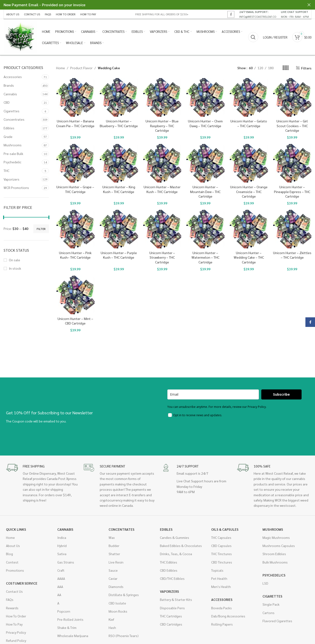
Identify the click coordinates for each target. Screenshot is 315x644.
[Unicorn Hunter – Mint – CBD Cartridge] (75, 295)
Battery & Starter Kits (176, 599)
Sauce (113, 570)
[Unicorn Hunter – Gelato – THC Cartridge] (249, 97)
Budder (114, 546)
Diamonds (116, 587)
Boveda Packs (222, 608)
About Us (13, 546)
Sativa (62, 554)
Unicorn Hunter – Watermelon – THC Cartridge (205, 257)
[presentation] (204, 433)
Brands (9, 85)
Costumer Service (22, 583)
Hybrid (62, 546)
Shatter (114, 554)
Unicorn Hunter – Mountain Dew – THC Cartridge (205, 191)
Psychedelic (12, 162)
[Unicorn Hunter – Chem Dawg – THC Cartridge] (205, 97)
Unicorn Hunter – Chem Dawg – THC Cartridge (205, 123)
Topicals (217, 570)
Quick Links (16, 529)
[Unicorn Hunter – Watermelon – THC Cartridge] (205, 229)
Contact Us (14, 591)
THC (6, 171)
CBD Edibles (169, 570)
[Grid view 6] (286, 68)
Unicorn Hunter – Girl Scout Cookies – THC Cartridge (292, 126)
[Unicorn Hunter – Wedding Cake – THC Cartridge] (249, 229)
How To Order (16, 616)
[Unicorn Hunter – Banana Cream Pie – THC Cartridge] (75, 97)
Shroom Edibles (274, 554)
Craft (61, 570)
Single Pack (271, 604)
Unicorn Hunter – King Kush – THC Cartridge (119, 189)
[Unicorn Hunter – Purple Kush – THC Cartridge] (119, 229)
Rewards (12, 608)
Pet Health (219, 578)
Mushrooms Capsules (279, 546)
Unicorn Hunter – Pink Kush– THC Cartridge (75, 255)
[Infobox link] (258, 14)
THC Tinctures (222, 554)
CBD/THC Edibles (172, 578)
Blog (9, 554)
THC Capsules (221, 537)
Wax (112, 537)
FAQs (10, 599)
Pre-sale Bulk (13, 154)
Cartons (268, 613)
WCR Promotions (16, 188)
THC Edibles (169, 562)
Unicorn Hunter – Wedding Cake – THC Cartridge (249, 257)
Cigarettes (12, 111)
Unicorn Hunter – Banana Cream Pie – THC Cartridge (75, 123)
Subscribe (281, 394)
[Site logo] (20, 37)
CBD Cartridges (171, 624)
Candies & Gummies (175, 537)
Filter (41, 229)
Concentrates (14, 119)
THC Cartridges (171, 616)
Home (61, 68)
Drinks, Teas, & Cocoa (176, 554)
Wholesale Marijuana (73, 636)
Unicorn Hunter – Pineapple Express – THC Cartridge (292, 191)
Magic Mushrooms (276, 537)
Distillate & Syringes (124, 595)
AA (59, 595)
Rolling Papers (222, 624)
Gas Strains (66, 562)
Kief (111, 619)
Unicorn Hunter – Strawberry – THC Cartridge (162, 257)
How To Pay (14, 624)
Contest (12, 562)
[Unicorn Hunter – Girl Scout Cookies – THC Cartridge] (292, 97)
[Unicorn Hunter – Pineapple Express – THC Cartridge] (292, 163)
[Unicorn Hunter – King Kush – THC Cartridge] (119, 163)
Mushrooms (13, 145)
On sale (15, 260)
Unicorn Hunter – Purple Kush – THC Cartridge (119, 255)
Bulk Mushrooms (275, 562)
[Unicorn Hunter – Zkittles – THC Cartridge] (292, 229)
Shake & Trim (67, 627)
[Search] (253, 37)
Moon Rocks (118, 611)
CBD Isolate (117, 603)
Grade (8, 137)
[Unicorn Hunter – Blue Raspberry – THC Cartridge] (162, 97)
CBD (7, 102)
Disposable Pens (172, 608)
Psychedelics (274, 575)
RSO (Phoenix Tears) (124, 636)
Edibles (9, 128)
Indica (62, 537)
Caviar (113, 578)
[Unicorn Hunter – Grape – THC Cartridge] (75, 163)
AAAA (61, 578)
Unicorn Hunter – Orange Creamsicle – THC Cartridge (249, 191)
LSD (265, 583)
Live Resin (116, 562)
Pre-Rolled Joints (70, 619)
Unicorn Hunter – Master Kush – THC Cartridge (162, 189)
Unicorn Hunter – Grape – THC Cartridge (75, 189)
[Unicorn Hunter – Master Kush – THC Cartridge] (162, 163)
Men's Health (221, 587)
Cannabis (10, 94)
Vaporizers (12, 179)
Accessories (13, 77)
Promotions (15, 570)
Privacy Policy (16, 632)
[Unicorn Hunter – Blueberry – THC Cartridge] (119, 97)
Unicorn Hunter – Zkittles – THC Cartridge (292, 255)
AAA (60, 587)
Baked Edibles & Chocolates (181, 546)
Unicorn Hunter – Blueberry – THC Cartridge (119, 123)
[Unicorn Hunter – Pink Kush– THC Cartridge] (75, 229)
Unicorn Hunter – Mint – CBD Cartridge (75, 321)
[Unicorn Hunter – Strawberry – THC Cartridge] (162, 229)
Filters (306, 68)
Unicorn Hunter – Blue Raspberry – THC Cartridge (162, 126)
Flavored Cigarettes (277, 621)
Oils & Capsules (225, 529)
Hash (112, 627)
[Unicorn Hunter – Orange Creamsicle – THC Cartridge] (249, 163)
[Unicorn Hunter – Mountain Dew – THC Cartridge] (205, 163)
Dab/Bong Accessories (228, 616)
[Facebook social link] (231, 14)
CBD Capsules (221, 546)
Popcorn (64, 611)
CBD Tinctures (222, 562)
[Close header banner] (309, 5)
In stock (15, 268)
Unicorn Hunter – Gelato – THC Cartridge (249, 123)
